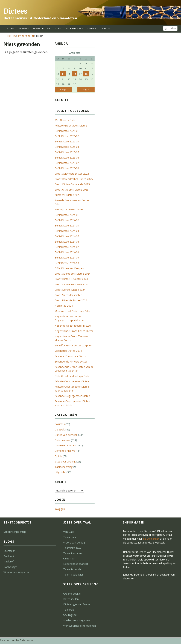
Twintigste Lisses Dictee (69, 209)
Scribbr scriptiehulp (15, 532)
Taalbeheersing (64, 467)
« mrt (63, 90)
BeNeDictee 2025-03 (67, 141)
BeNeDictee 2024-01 (67, 215)
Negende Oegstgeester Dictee (73, 326)
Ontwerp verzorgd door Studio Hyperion (17, 640)
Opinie (58, 456)
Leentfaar (9, 551)
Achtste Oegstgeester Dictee (72, 381)
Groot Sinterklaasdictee (68, 295)
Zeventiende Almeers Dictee (71, 362)
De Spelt (60, 429)
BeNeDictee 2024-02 (67, 220)
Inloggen (60, 509)
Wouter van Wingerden (17, 572)
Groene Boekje (72, 594)
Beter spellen (71, 599)
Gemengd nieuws (65, 451)
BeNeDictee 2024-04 (67, 231)
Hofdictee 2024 (64, 306)
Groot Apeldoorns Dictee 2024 (72, 274)
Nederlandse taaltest (76, 564)
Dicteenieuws (62, 440)
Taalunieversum (72, 553)
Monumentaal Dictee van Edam (73, 311)
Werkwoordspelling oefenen (80, 626)
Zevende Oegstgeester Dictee (72, 396)
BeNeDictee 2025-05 (67, 152)
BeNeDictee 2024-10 (67, 263)
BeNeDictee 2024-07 (67, 247)
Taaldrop (69, 610)
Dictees (15, 11)
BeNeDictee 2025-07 (67, 163)
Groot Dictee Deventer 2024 (71, 279)
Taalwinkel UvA (72, 548)
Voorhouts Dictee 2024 (68, 351)
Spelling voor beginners (77, 620)
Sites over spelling (65, 462)
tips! (58, 28)
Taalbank (9, 556)
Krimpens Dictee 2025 (67, 195)
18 (86, 74)
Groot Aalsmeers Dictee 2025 (72, 174)
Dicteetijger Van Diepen (77, 604)
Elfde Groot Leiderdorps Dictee (73, 376)
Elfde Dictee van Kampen (69, 268)
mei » (86, 90)
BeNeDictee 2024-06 (67, 242)
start (11, 28)
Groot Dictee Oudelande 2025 (72, 184)
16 (75, 74)
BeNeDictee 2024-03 (67, 225)
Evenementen (26, 36)
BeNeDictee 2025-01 (67, 131)
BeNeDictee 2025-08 (67, 168)
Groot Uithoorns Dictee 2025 (71, 190)
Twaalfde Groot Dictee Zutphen (73, 345)
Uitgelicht (60, 472)
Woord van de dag (74, 543)
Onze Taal (69, 558)
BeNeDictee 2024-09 (67, 258)
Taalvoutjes (10, 567)
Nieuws (24, 28)
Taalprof (9, 561)
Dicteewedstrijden (65, 445)
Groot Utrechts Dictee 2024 (71, 300)
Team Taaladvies (73, 575)
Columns (60, 424)
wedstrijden (42, 28)
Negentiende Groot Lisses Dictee (74, 331)
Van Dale (68, 532)
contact (107, 28)
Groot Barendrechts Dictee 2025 (74, 179)
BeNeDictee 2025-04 (67, 147)
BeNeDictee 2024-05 (67, 236)
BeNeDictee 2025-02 (67, 136)
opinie (92, 28)
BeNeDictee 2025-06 (67, 158)
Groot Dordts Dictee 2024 (70, 290)
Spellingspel (70, 615)
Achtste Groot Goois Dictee (71, 126)
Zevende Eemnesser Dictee (71, 356)
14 (63, 74)
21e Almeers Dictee (66, 120)
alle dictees (75, 28)
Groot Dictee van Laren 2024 (71, 284)
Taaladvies (70, 537)
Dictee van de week (66, 435)
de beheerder (151, 539)
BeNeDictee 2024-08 (67, 252)
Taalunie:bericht (73, 569)
